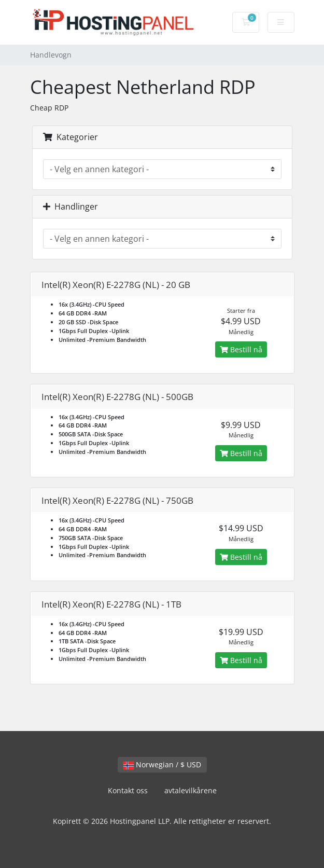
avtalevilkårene (191, 790)
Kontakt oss (128, 790)
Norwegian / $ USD (162, 764)
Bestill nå (241, 349)
